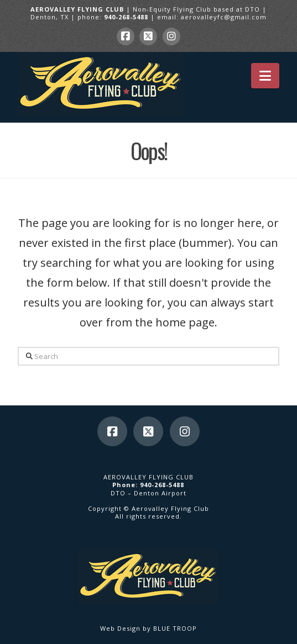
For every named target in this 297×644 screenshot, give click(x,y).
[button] (265, 76)
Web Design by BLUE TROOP (148, 628)
